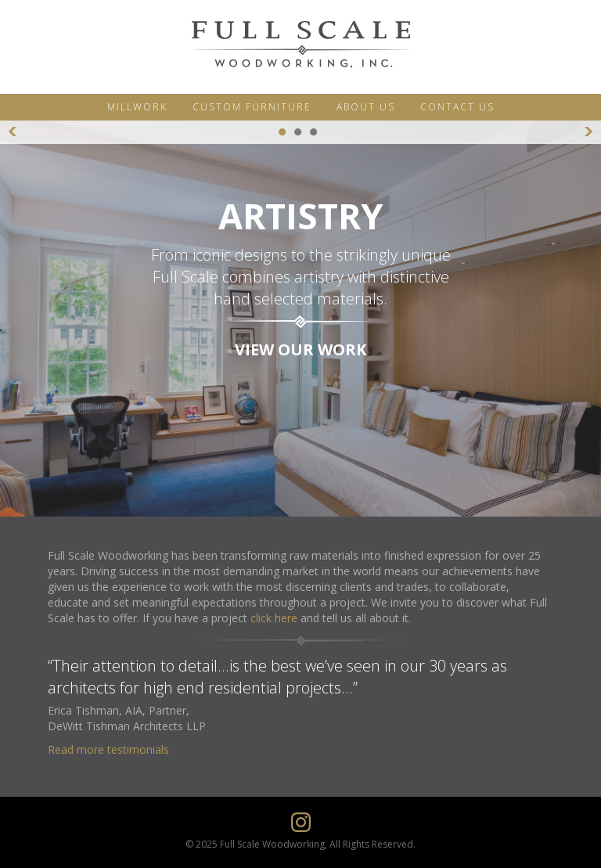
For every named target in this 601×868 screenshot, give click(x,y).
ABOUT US (366, 107)
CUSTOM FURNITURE (252, 107)
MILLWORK (137, 107)
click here (274, 618)
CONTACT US (457, 107)
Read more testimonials (108, 749)
